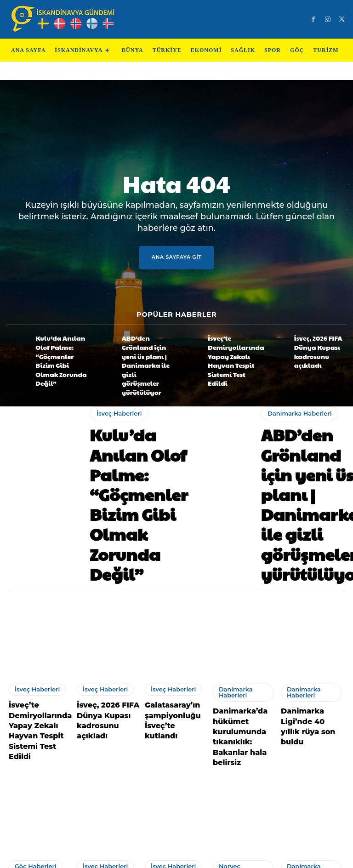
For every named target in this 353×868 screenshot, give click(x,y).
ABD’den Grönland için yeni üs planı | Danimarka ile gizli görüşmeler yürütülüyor (145, 348)
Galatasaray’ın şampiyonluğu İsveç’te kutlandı (171, 596)
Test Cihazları (173, 857)
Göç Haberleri (31, 727)
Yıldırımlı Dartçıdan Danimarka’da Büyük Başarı (312, 754)
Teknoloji (135, 857)
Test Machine (219, 857)
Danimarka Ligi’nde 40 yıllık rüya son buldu (312, 601)
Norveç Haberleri (240, 727)
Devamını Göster (176, 809)
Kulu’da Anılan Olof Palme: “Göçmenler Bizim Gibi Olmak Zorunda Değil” (59, 347)
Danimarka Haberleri (296, 385)
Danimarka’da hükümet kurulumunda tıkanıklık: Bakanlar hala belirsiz (244, 609)
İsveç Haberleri (117, 391)
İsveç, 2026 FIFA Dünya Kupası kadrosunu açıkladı (320, 347)
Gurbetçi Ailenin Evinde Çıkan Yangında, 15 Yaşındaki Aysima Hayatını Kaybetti (37, 757)
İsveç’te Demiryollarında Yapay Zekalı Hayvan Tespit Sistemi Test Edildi (233, 348)
